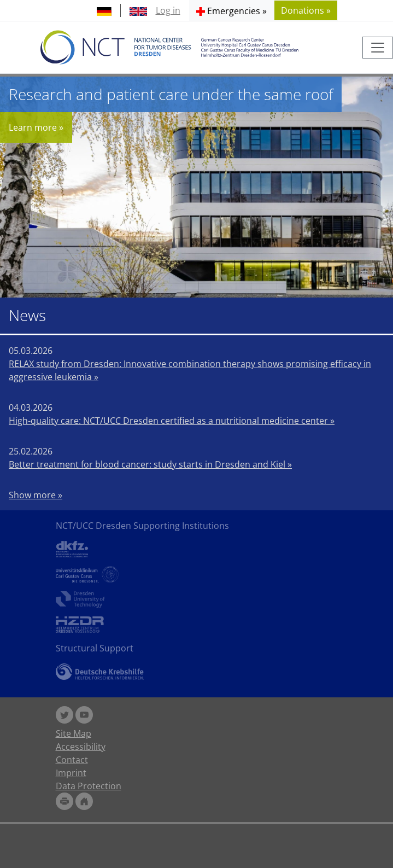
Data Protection (89, 786)
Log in (168, 10)
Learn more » (36, 127)
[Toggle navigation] (378, 48)
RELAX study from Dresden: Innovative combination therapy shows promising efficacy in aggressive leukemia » (190, 370)
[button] (231, 10)
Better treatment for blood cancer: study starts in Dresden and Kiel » (150, 464)
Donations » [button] (306, 10)
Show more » (36, 495)
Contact (72, 760)
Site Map (74, 733)
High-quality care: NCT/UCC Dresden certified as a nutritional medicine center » (172, 421)
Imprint (71, 773)
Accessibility (81, 747)
